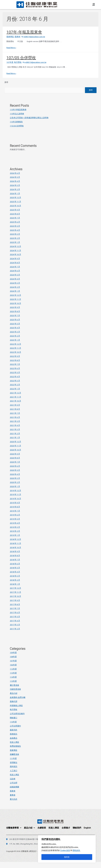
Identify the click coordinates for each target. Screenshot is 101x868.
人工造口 (14, 771)
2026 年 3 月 (15, 185)
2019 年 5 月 (15, 519)
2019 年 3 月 (15, 527)
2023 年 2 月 (15, 336)
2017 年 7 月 (15, 608)
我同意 (67, 857)
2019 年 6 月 (15, 515)
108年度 (13, 657)
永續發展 (42, 828)
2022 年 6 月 (15, 368)
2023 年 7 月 (15, 316)
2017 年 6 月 (15, 613)
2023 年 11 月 (15, 299)
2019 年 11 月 (15, 494)
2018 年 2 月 (15, 580)
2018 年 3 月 (15, 576)
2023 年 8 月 (15, 311)
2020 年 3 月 (15, 478)
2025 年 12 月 (15, 197)
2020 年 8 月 (15, 458)
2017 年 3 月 (15, 625)
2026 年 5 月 (15, 177)
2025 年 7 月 (15, 218)
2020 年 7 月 (15, 462)
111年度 (13, 758)
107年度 (10, 62)
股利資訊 (14, 766)
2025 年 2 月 (15, 238)
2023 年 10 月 (15, 303)
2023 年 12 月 (15, 295)
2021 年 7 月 (15, 413)
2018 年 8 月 (15, 556)
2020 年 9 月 (15, 454)
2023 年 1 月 (15, 340)
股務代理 (14, 701)
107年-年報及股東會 (24, 32)
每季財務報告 (15, 746)
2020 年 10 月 (15, 450)
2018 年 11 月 (15, 543)
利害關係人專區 (16, 706)
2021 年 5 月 (15, 421)
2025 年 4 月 (15, 230)
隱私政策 (76, 850)
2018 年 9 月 (15, 551)
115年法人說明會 (17, 114)
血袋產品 (14, 738)
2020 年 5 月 (15, 470)
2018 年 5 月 (15, 568)
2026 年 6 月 (15, 173)
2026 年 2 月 (15, 189)
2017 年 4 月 (15, 621)
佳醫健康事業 (14, 828)
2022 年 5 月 (15, 372)
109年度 (13, 653)
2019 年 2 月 (15, 531)
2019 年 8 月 (15, 507)
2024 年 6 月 (15, 271)
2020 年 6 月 (15, 466)
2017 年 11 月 (15, 592)
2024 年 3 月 (15, 283)
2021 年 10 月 (15, 401)
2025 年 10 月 (15, 206)
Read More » (11, 48)
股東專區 (10, 37)
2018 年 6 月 (15, 564)
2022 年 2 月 (15, 385)
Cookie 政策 (65, 850)
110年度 (13, 722)
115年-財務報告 (16, 122)
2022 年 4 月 (15, 377)
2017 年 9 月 (15, 600)
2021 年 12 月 (15, 393)
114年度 (13, 677)
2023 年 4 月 (15, 328)
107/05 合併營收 (21, 58)
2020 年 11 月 (15, 446)
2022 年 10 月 (15, 352)
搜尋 (6, 82)
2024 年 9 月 (15, 259)
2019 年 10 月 (15, 499)
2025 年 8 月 (15, 214)
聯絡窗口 (14, 718)
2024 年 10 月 (15, 254)
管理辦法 (14, 763)
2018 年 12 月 (15, 539)
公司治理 (14, 783)
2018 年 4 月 (15, 572)
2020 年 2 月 (15, 482)
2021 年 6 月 (15, 417)
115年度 (13, 681)
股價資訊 (14, 734)
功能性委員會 (15, 689)
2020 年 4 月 (15, 474)
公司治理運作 (15, 726)
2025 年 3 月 (15, 234)
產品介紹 (14, 693)
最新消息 (14, 730)
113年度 (13, 673)
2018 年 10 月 (15, 547)
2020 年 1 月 (15, 486)
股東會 (17, 37)
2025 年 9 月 (15, 210)
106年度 (13, 665)
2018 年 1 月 (15, 584)
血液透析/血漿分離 (18, 697)
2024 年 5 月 (15, 275)
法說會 (13, 779)
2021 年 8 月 (15, 409)
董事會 (13, 795)
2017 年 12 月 (15, 588)
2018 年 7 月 (15, 560)
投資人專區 (14, 742)
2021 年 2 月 (15, 434)
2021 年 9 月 (15, 405)
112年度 (13, 669)
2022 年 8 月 (15, 360)
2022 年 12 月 (15, 344)
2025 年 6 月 (15, 222)
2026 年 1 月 (15, 194)
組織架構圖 (14, 787)
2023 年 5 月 (15, 324)
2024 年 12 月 (15, 246)
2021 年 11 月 (15, 397)
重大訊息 (14, 799)
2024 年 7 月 (15, 267)
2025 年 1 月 (15, 242)
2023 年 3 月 (15, 332)
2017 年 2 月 (15, 629)
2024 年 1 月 (15, 291)
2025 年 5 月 (15, 226)
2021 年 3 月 (15, 429)
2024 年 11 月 (15, 250)
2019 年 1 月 (15, 535)
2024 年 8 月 (15, 263)
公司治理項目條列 (17, 714)
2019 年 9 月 (15, 503)
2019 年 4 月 (15, 523)
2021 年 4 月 (15, 425)
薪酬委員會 (14, 754)
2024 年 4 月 (15, 279)
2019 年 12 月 (15, 491)
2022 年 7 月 (15, 364)
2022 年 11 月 (15, 348)
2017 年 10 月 (15, 596)
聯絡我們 (77, 828)
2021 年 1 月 (15, 438)
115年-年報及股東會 (18, 110)
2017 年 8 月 (15, 604)
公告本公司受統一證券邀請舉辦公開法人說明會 (29, 118)
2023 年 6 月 (15, 320)
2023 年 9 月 (15, 307)
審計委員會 (14, 685)
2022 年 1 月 (15, 389)
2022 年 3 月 (15, 381)
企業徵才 (66, 828)
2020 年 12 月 (15, 442)
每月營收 (18, 62)
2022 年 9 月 (15, 356)
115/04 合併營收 (17, 126)
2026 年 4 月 (15, 181)
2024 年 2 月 (15, 287)
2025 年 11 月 (15, 202)
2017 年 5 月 (15, 617)
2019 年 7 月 (15, 511)
